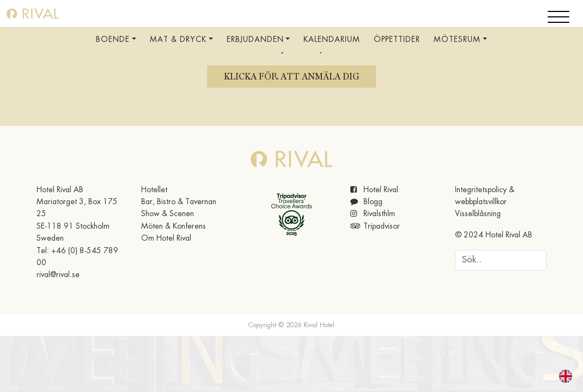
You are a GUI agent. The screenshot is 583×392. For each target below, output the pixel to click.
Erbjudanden (255, 40)
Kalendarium (332, 40)
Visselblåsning (478, 214)
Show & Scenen (168, 214)
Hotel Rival (374, 190)
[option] (568, 376)
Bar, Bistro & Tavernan (179, 202)
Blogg (366, 202)
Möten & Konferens (174, 226)
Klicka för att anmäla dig (291, 76)
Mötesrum (457, 40)
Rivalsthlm (373, 214)
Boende (113, 40)
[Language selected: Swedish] (559, 376)
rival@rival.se (58, 275)
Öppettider (397, 40)
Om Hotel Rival (166, 238)
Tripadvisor (375, 226)
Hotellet (154, 190)
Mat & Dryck (178, 40)
